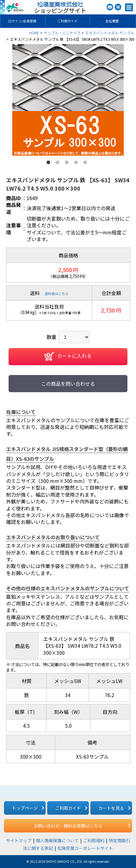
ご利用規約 (94, 840)
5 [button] (86, 164)
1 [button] (50, 164)
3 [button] (68, 164)
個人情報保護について (57, 840)
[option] (68, 100)
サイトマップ (19, 840)
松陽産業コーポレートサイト (85, 848)
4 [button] (77, 164)
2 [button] (59, 164)
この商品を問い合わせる (68, 384)
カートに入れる (68, 357)
